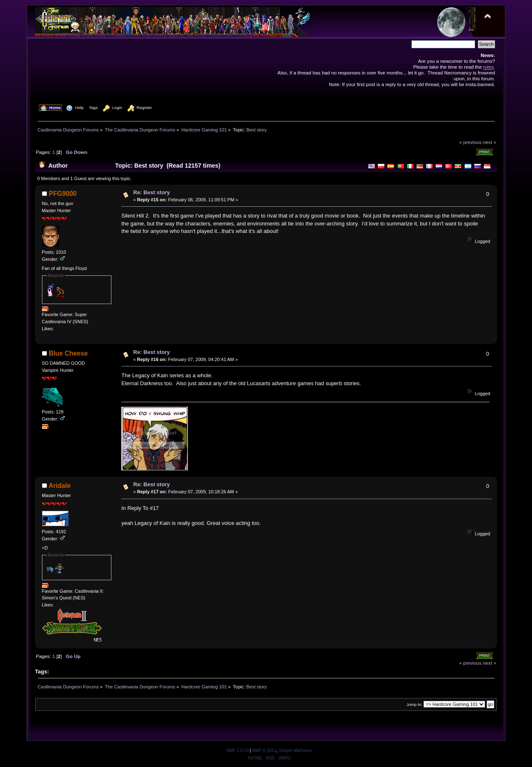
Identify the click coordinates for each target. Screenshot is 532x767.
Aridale (60, 486)
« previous (470, 142)
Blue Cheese (69, 353)
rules (488, 67)
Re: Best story (152, 192)
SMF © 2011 (264, 751)
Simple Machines (295, 751)
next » (490, 142)
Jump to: (414, 704)
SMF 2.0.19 (238, 751)
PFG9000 (63, 194)
